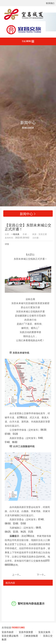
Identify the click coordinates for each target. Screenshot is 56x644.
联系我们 (50, 3)
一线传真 (15, 234)
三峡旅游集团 (31, 636)
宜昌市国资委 (26, 632)
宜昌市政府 (8, 632)
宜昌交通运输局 (10, 636)
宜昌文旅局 (44, 632)
